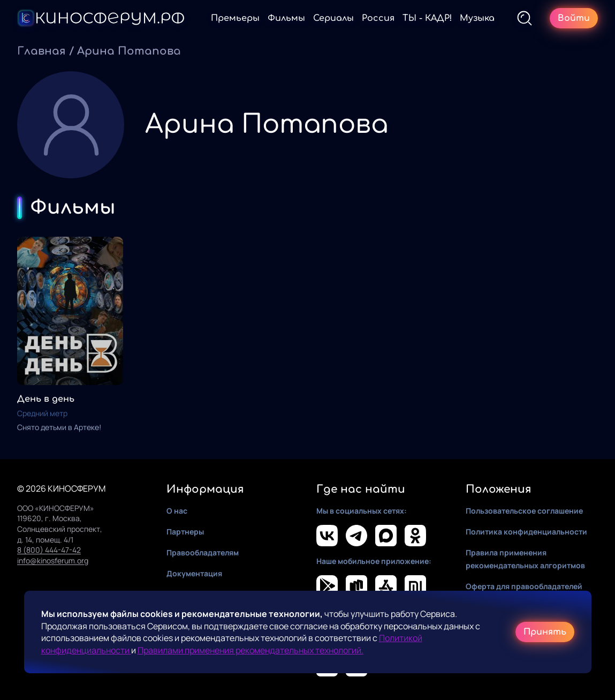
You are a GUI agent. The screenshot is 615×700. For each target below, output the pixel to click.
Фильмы (286, 18)
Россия (378, 18)
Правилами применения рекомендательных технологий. (250, 650)
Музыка (477, 18)
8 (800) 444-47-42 (49, 550)
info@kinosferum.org (53, 560)
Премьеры (235, 18)
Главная (41, 51)
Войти (574, 18)
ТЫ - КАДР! (427, 18)
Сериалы (333, 18)
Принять (545, 632)
